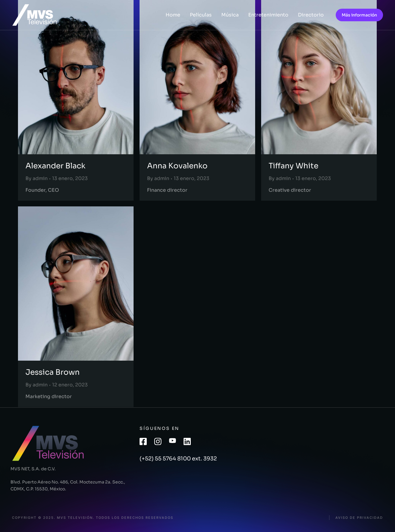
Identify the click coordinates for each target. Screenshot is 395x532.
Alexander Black (55, 166)
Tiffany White (293, 166)
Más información (359, 15)
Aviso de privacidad (359, 518)
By (37, 178)
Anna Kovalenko (177, 166)
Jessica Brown (53, 372)
